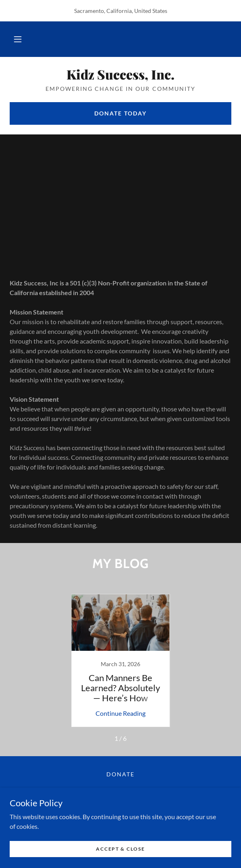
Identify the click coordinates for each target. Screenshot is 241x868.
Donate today (120, 113)
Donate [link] (120, 774)
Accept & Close (120, 849)
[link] (120, 74)
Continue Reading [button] (120, 713)
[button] (18, 39)
